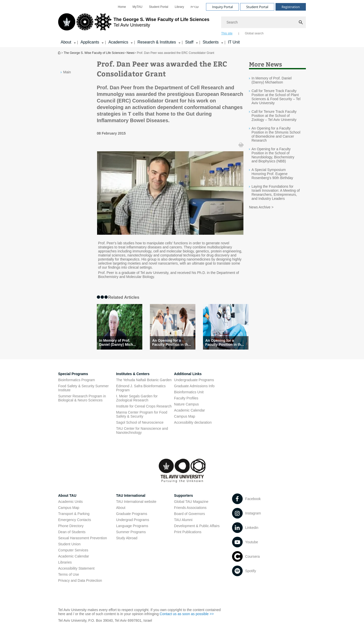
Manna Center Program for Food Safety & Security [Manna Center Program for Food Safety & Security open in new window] (142, 414)
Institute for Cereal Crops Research (144, 406)
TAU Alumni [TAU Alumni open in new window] (183, 520)
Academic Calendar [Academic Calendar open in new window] (190, 410)
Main (67, 72)
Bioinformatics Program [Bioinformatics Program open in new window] (77, 380)
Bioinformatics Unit (189, 392)
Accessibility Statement (76, 568)
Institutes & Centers (133, 374)
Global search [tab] (254, 33)
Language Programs (132, 526)
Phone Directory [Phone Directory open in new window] (71, 526)
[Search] (264, 22)
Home (122, 7)
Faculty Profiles (186, 398)
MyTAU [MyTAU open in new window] (137, 7)
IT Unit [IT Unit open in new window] (234, 42)
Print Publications (188, 532)
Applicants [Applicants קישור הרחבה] (90, 42)
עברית (195, 7)
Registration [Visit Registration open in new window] (291, 7)
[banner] (182, 24)
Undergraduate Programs (194, 380)
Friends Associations (190, 508)
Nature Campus (187, 404)
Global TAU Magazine (191, 502)
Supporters (184, 495)
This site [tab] (227, 33)
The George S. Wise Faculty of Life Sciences (94, 53)
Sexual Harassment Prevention (83, 538)
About (121, 508)
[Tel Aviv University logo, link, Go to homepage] (134, 24)
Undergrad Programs (133, 520)
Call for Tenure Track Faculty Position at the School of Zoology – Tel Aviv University (274, 116)
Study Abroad (127, 538)
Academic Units (70, 502)
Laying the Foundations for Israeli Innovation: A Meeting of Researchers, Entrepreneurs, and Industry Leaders (276, 192)
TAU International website (136, 502)
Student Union (69, 544)
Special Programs (73, 374)
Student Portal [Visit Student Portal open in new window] (257, 7)
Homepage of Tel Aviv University (60, 53)
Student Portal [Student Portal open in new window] (158, 7)
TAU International (131, 495)
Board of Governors (190, 514)
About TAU (67, 495)
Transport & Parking (74, 514)
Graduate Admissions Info (194, 386)
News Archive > (261, 207)
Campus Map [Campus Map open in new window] (185, 416)
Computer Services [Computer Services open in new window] (73, 550)
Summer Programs (131, 532)
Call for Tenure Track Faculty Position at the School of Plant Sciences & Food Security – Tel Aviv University (276, 97)
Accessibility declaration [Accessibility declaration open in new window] (193, 422)
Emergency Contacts (75, 520)
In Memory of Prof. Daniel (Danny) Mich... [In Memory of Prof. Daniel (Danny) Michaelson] (117, 342)
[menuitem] (122, 7)
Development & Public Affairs (197, 526)
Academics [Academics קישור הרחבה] (118, 42)
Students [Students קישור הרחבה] (211, 42)
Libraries (65, 562)
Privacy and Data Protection (80, 580)
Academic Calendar (74, 556)
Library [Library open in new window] (179, 7)
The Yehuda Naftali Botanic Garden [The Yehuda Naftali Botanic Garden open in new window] (144, 380)
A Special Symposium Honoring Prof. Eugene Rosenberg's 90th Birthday (272, 174)
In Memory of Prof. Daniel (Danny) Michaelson (272, 80)
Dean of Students (72, 532)
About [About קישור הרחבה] (66, 42)
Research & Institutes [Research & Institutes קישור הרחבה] (157, 42)
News (130, 53)
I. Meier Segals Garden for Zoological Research (137, 398)
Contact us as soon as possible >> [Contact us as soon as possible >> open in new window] (187, 614)
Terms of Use (69, 574)
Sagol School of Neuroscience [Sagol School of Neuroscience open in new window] (140, 422)
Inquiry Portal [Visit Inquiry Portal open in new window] (222, 7)
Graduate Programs (132, 514)
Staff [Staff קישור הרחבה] (189, 42)
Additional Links (188, 374)
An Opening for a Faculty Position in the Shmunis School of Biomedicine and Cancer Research (276, 134)
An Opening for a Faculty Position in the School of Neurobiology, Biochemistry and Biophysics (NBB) (273, 155)
